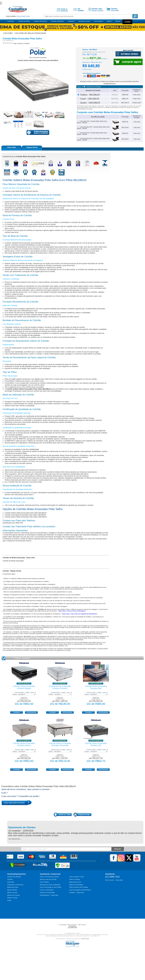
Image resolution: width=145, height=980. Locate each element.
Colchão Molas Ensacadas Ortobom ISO (96, 744)
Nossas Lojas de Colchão (48, 879)
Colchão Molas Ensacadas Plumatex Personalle (60, 744)
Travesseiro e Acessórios (15, 885)
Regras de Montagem (76, 885)
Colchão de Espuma (40, 21)
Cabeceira (71, 21)
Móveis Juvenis (12, 893)
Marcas (118, 21)
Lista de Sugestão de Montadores (80, 890)
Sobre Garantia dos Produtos (79, 887)
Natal (23, 16)
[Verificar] (18, 867)
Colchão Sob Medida (14, 877)
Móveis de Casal (13, 887)
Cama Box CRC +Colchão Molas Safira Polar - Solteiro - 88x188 (92, 134)
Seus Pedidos (44, 882)
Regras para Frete (75, 882)
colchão (8, 33)
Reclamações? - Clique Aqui (49, 895)
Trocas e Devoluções (47, 890)
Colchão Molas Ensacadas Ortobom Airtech (24, 744)
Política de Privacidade (47, 893)
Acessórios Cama (84, 21)
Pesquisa (135, 16)
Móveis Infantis (12, 890)
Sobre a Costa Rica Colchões (50, 877)
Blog (19, 16)
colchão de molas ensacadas (30, 33)
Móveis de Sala (12, 898)
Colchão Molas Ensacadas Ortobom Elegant (24, 687)
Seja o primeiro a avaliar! (21, 43)
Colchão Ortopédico (57, 21)
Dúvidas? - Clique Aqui (77, 893)
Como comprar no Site (77, 877)
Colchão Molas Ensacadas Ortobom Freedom (60, 687)
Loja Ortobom (99, 21)
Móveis (109, 21)
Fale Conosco (82, 925)
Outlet (28, 16)
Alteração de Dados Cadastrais (50, 885)
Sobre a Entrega (75, 879)
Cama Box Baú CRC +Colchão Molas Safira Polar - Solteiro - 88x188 (94, 139)
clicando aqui (85, 939)
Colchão (10, 879)
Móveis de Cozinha (14, 895)
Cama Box (11, 21)
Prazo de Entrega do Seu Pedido (51, 887)
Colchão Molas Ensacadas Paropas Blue (96, 687)
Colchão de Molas (24, 21)
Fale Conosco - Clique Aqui (114, 880)
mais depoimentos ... (15, 839)
